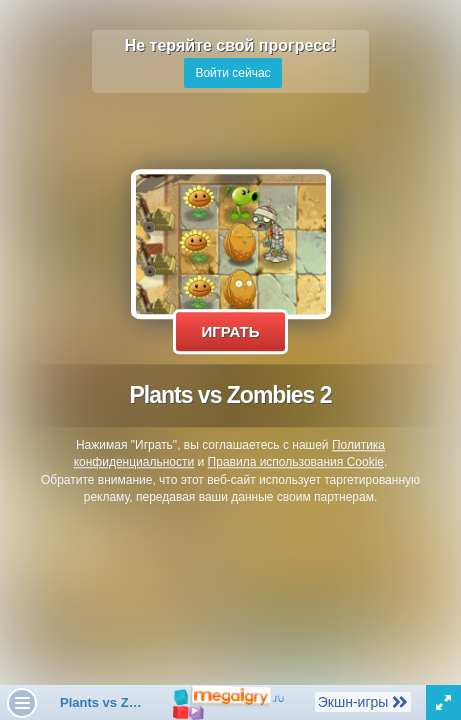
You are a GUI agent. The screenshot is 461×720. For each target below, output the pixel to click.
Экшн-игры (362, 701)
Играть (230, 331)
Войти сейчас (232, 73)
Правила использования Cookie (296, 463)
